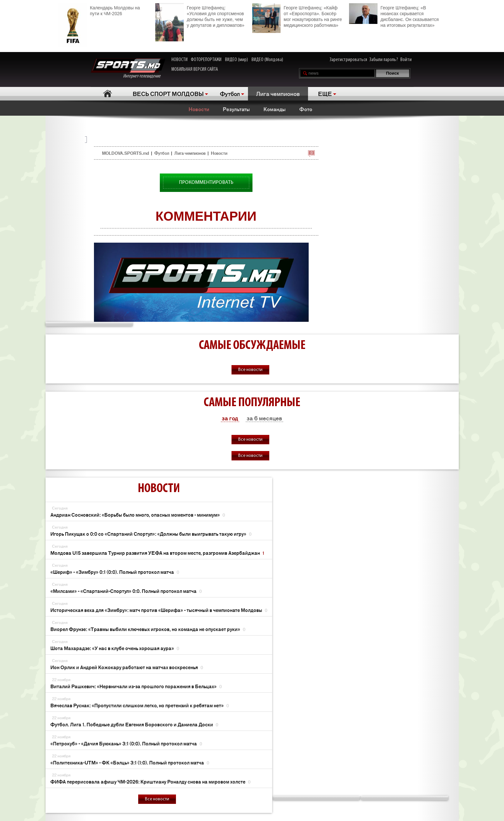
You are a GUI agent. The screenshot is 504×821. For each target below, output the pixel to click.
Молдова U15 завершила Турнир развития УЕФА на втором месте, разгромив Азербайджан (157, 553)
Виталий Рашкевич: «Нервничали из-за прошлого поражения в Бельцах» (136, 686)
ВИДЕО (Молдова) (267, 60)
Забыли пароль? (384, 60)
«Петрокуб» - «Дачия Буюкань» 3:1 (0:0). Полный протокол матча (126, 743)
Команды (275, 109)
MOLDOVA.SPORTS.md (125, 153)
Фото (306, 109)
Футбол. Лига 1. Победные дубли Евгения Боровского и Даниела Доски (134, 724)
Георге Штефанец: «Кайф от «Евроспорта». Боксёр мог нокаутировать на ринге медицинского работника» (297, 16)
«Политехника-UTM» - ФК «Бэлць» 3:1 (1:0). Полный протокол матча (130, 762)
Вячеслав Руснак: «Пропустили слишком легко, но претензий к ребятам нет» (140, 705)
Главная (108, 94)
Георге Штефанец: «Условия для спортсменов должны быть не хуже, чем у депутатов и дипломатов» (200, 16)
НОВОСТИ (180, 60)
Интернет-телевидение (128, 69)
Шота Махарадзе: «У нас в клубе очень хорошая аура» (115, 648)
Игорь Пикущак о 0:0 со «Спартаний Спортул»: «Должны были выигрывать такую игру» (151, 534)
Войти (406, 60)
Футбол (230, 93)
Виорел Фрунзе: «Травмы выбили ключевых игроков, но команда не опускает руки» (148, 629)
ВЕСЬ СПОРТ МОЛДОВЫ (168, 93)
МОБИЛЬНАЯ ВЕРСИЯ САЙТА (195, 69)
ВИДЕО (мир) (237, 60)
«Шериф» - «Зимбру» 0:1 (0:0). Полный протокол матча (115, 572)
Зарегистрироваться (348, 60)
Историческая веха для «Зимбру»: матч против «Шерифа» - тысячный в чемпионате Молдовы (159, 610)
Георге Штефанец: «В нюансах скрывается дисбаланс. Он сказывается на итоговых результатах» (394, 16)
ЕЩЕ (325, 93)
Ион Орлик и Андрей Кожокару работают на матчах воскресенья (127, 667)
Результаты (236, 109)
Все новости (250, 370)
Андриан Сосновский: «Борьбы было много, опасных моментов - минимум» (138, 515)
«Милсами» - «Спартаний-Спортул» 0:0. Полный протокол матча (126, 591)
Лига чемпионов (278, 93)
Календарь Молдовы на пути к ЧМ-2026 (99, 10)
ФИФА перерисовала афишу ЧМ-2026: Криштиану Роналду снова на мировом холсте (150, 781)
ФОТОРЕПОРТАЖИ (206, 60)
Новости (199, 109)
